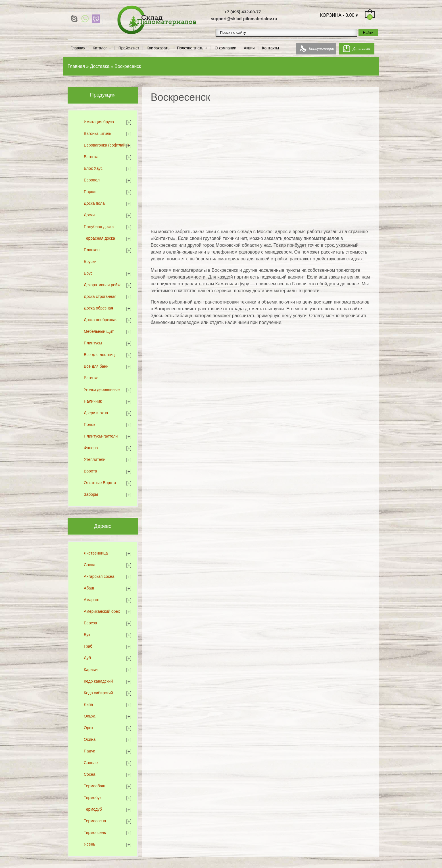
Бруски (90, 262)
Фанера (91, 448)
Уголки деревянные (102, 390)
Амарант (92, 600)
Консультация (322, 49)
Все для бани (96, 366)
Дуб (87, 658)
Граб (88, 646)
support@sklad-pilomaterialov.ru (244, 19)
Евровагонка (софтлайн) (106, 145)
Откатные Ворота (100, 483)
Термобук (93, 798)
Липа (88, 704)
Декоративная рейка (103, 285)
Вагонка (91, 157)
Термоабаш (94, 786)
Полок (89, 424)
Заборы (91, 494)
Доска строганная (100, 296)
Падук (89, 751)
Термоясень (95, 833)
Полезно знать (190, 48)
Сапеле (91, 763)
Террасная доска (99, 238)
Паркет (90, 192)
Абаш (89, 588)
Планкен (92, 250)
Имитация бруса (99, 122)
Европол (92, 180)
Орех (88, 728)
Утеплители (95, 459)
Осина (90, 739)
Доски (89, 215)
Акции (249, 48)
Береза (90, 623)
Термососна (95, 821)
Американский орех (102, 611)
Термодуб (93, 809)
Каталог (100, 48)
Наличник (93, 401)
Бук (87, 635)
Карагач (91, 670)
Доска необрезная (101, 320)
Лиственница (96, 553)
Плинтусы (93, 343)
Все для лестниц (99, 355)
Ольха (90, 716)
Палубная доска (99, 227)
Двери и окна (96, 413)
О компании (226, 48)
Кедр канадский (98, 681)
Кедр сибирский (98, 693)
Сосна (89, 565)
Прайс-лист (129, 48)
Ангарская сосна (99, 576)
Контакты (271, 48)
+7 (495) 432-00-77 (243, 12)
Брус (88, 273)
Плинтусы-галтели (101, 436)
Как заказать (158, 48)
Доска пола (94, 203)
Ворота (90, 471)
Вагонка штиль (97, 133)
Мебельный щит (99, 331)
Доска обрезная (98, 308)
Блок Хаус (93, 168)
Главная (78, 48)
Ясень (89, 844)
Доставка (361, 49)
